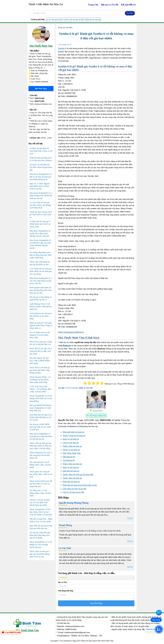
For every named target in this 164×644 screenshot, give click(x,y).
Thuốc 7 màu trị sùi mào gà (74, 436)
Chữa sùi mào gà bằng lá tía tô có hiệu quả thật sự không (41, 159)
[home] (46, 4)
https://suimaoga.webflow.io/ (71, 332)
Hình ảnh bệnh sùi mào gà (73, 432)
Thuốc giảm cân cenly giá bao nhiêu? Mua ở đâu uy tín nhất (41, 474)
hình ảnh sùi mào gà (93, 19)
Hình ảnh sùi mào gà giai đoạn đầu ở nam (80, 485)
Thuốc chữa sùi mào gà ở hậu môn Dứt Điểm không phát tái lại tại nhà (40, 554)
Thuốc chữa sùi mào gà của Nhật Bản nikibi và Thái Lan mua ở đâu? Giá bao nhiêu (41, 446)
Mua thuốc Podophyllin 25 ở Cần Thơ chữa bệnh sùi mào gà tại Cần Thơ (41, 281)
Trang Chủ (93, 5)
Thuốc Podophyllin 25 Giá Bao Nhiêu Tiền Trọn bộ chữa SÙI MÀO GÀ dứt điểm (41, 512)
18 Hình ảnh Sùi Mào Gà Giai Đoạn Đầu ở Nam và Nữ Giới (41, 151)
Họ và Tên (62, 582)
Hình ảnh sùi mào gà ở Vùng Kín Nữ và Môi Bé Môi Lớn (41, 343)
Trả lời (130, 518)
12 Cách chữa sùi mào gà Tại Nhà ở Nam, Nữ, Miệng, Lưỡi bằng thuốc (40, 205)
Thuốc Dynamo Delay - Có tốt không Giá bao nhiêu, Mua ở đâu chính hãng (40, 380)
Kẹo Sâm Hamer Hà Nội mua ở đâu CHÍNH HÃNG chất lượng (40, 361)
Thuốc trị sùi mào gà (71, 450)
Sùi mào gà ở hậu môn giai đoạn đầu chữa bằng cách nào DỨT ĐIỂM (40, 535)
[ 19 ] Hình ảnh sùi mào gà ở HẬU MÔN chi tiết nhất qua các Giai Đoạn (41, 271)
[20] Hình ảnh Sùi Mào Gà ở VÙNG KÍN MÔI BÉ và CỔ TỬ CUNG (41, 417)
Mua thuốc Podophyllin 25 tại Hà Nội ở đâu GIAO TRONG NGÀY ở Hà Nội (40, 234)
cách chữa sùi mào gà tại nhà (74, 489)
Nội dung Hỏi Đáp (66, 591)
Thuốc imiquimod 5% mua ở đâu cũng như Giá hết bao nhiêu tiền (41, 455)
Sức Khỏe (69, 28)
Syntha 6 (62, 48)
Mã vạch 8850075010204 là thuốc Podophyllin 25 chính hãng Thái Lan (40, 408)
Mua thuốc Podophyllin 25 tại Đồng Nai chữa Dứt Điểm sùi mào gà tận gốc (41, 436)
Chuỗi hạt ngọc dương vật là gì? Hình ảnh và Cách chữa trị (41, 215)
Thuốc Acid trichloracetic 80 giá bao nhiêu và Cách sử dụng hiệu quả (41, 484)
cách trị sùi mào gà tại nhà (74, 19)
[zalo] (11, 633)
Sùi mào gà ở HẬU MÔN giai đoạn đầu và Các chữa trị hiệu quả (40, 427)
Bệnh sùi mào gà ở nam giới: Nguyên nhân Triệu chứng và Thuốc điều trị (41, 325)
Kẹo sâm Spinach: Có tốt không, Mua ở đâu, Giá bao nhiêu (40, 465)
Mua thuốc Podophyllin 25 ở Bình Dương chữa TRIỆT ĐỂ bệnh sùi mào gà (41, 196)
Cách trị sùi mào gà (71, 443)
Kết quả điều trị (128, 5)
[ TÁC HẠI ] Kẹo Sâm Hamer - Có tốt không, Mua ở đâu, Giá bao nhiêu (40, 389)
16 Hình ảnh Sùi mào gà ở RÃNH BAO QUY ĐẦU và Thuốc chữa (40, 224)
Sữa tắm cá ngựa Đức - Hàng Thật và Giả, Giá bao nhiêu (41, 520)
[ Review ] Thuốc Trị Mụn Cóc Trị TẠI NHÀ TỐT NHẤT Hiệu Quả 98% (40, 503)
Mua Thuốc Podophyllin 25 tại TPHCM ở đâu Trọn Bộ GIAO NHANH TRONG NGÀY (40, 244)
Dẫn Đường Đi (69, 457)
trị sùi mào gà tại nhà (54, 19)
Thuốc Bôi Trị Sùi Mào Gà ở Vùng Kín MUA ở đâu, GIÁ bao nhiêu (41, 351)
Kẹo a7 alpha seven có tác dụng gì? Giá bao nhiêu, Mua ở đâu (40, 335)
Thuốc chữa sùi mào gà (72, 446)
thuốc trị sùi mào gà (71, 439)
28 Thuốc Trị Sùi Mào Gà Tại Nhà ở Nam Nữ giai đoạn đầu (41, 167)
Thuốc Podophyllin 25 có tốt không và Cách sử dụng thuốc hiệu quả (41, 545)
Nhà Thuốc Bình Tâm (72, 453)
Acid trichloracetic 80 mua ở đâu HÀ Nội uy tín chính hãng (41, 316)
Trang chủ (61, 28)
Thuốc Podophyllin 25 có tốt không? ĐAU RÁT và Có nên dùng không (41, 398)
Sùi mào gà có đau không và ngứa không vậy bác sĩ (41, 298)
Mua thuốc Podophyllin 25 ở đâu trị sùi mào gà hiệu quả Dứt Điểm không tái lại (41, 177)
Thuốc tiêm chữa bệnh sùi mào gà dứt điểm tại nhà (40, 263)
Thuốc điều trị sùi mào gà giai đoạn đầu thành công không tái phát (40, 370)
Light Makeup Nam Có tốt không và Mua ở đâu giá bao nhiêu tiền (41, 307)
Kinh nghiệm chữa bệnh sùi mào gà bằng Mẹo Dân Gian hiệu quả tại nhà (41, 290)
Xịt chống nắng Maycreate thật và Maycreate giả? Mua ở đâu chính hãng (41, 255)
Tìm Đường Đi (69, 460)
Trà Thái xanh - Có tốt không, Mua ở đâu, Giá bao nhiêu (40, 493)
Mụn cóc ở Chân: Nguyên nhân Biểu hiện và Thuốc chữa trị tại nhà (40, 186)
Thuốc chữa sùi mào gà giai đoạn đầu (78, 474)
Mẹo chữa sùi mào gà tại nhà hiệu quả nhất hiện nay (41, 527)
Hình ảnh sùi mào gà (71, 482)
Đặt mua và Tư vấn (110, 5)
